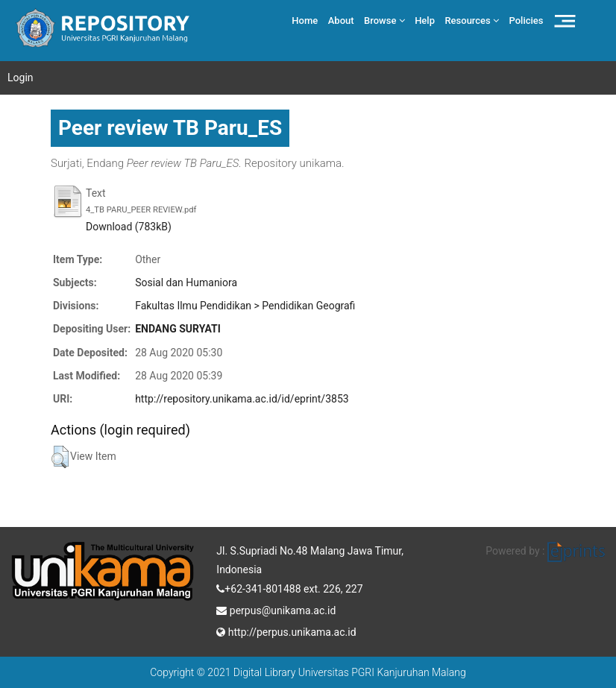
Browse (384, 20)
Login (21, 78)
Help (425, 20)
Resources (472, 20)
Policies (527, 20)
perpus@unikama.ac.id (276, 609)
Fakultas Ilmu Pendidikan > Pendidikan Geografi (245, 306)
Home (305, 20)
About (341, 20)
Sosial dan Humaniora (186, 283)
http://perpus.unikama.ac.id (286, 631)
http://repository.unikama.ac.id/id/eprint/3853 (242, 399)
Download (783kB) (129, 227)
